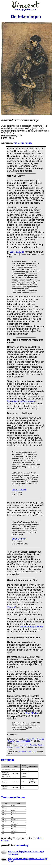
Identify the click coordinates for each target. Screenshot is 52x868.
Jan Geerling (22, 845)
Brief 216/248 (32, 713)
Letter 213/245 (19, 490)
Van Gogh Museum (23, 143)
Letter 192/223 (17, 252)
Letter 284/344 (19, 539)
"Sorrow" (11, 607)
